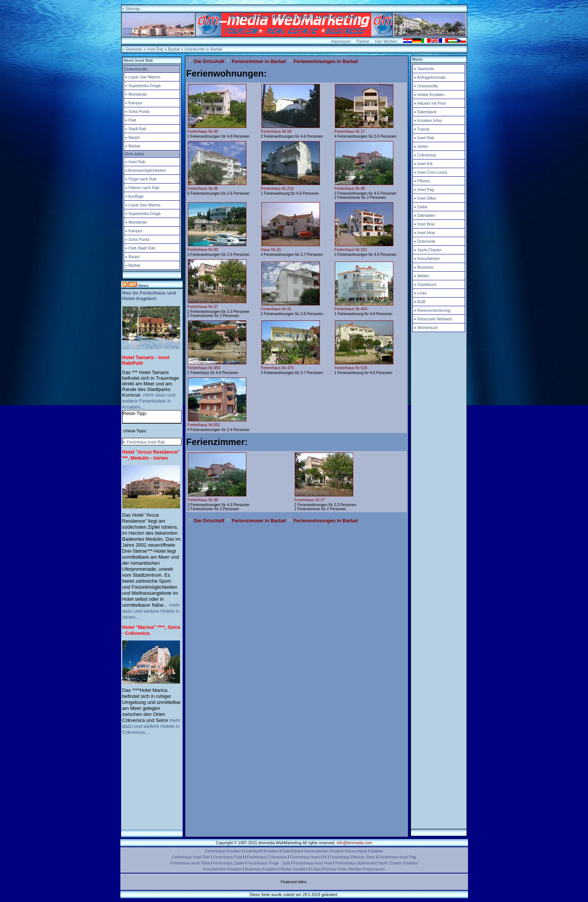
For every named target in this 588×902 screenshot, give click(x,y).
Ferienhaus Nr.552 (204, 425)
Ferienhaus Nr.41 (276, 309)
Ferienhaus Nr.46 (203, 188)
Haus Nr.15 (271, 250)
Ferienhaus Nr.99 (276, 131)
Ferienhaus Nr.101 (351, 250)
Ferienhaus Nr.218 (277, 188)
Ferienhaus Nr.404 (351, 309)
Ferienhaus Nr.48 (350, 188)
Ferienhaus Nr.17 (350, 131)
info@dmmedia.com (355, 843)
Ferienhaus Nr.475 (277, 368)
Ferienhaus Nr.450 (204, 368)
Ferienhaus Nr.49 (203, 131)
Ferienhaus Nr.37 (203, 307)
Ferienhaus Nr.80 (203, 250)
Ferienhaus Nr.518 (351, 368)
